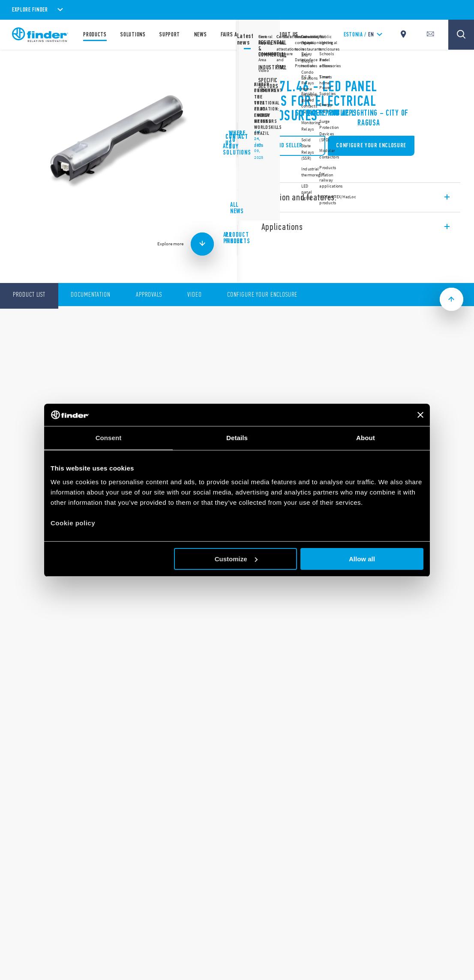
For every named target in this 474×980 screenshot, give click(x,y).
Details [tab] (237, 438)
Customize (236, 559)
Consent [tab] (109, 438)
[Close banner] (420, 415)
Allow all (362, 559)
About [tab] (366, 438)
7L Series (262, 64)
